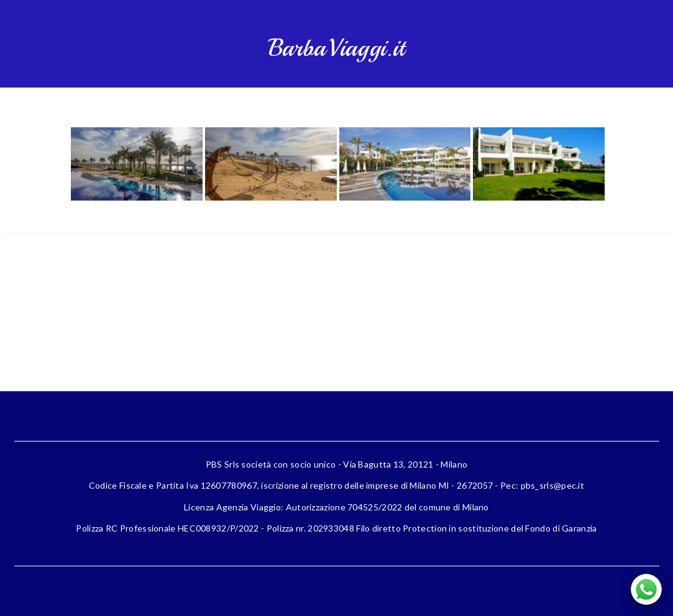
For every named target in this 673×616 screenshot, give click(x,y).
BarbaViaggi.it (336, 48)
